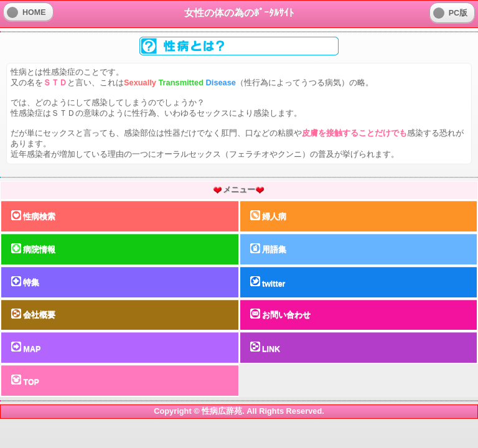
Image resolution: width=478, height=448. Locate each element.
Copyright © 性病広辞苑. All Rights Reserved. (239, 411)
